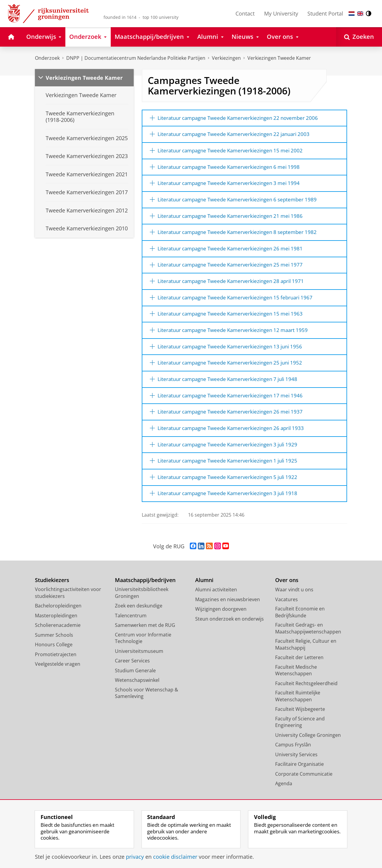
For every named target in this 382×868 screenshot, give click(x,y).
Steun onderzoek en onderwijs (229, 645)
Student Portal (325, 13)
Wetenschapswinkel (137, 706)
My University (281, 13)
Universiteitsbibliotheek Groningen (142, 619)
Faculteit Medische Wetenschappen (296, 696)
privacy (135, 857)
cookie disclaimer (175, 857)
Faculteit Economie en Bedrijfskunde (300, 638)
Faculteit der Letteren (299, 683)
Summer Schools (54, 661)
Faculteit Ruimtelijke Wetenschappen (298, 722)
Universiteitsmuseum (139, 677)
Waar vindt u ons (294, 616)
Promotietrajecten (56, 680)
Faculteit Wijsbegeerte (300, 735)
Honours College (54, 670)
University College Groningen (308, 761)
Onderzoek (47, 58)
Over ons (287, 606)
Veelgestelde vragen (58, 690)
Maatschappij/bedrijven (145, 606)
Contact (245, 13)
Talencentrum (131, 641)
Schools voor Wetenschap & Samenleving (147, 719)
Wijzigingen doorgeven (221, 635)
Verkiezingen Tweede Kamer (279, 58)
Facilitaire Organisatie (299, 790)
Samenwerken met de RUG (145, 651)
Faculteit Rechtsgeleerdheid (306, 709)
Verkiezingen (226, 58)
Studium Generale (135, 696)
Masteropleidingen (56, 641)
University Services (296, 780)
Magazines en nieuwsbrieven (228, 625)
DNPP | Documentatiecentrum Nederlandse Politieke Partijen (136, 58)
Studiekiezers (52, 606)
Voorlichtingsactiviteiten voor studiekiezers (68, 619)
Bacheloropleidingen (58, 632)
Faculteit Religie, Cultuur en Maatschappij (306, 670)
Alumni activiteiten (216, 616)
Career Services (132, 687)
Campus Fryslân (293, 771)
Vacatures (286, 625)
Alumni (204, 606)
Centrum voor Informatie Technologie (143, 664)
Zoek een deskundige (139, 632)
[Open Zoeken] (359, 37)
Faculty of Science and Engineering (300, 748)
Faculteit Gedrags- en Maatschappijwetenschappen (308, 654)
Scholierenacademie (58, 651)
